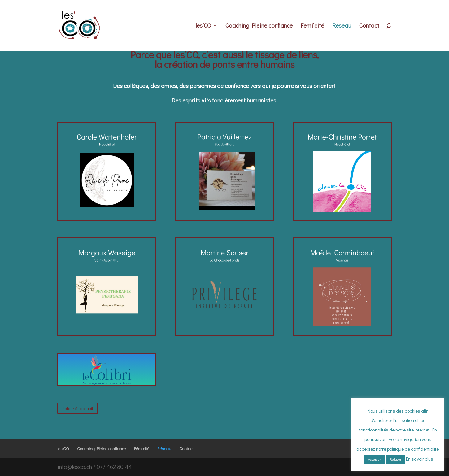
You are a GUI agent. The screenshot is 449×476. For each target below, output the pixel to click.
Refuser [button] (396, 459)
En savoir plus (420, 459)
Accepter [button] (375, 459)
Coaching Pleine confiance (259, 26)
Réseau (342, 26)
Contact (369, 26)
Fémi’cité (312, 26)
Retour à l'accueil (78, 408)
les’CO (203, 26)
